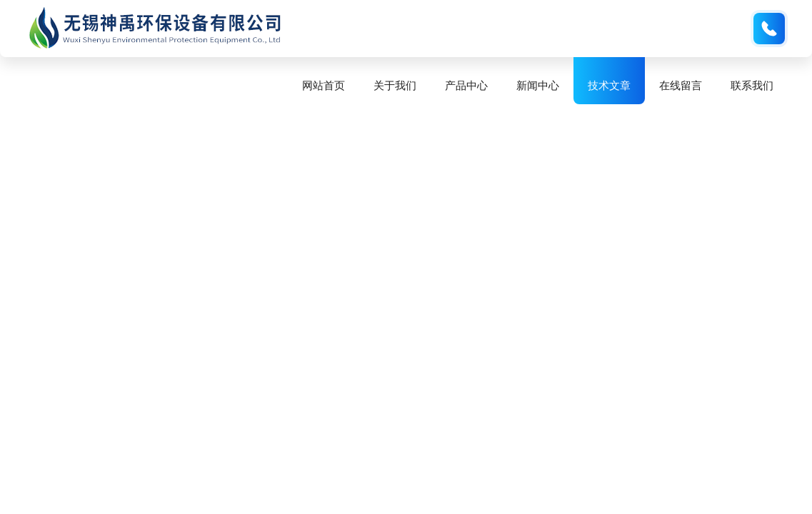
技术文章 (609, 85)
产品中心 (466, 85)
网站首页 (324, 85)
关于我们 (395, 85)
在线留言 (681, 85)
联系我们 (752, 85)
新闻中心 (538, 85)
